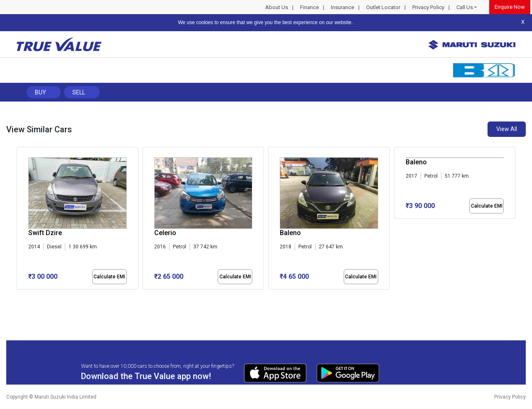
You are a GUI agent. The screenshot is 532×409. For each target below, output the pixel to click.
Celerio (165, 233)
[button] (19, 297)
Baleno (290, 233)
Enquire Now (510, 7)
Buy (41, 92)
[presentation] (21, 220)
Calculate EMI (109, 277)
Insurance (342, 7)
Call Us (465, 7)
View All (507, 129)
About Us (277, 7)
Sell (79, 92)
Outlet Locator (383, 7)
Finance (309, 7)
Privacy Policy (428, 7)
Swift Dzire (45, 233)
